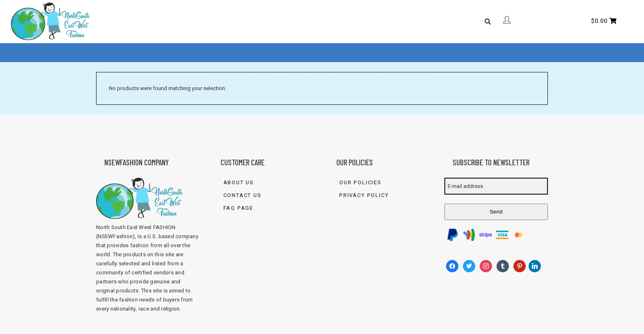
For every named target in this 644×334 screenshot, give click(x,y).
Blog (319, 53)
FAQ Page (239, 208)
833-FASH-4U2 (407, 53)
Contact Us (356, 53)
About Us (229, 53)
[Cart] (604, 21)
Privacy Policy (364, 195)
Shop (263, 53)
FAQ (294, 53)
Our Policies (360, 182)
